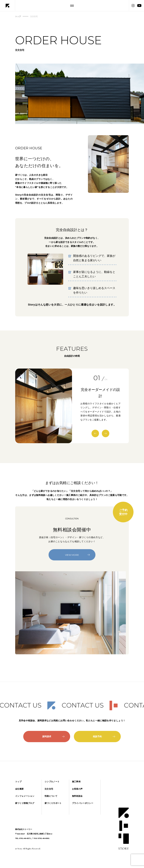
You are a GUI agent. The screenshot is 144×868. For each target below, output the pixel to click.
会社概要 (19, 789)
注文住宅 (49, 789)
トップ (18, 782)
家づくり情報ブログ (25, 803)
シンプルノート (52, 782)
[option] (44, 406)
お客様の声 (77, 789)
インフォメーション (25, 796)
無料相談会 (77, 796)
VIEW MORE (77, 555)
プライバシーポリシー (83, 803)
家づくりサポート (53, 803)
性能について (51, 796)
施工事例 (76, 782)
